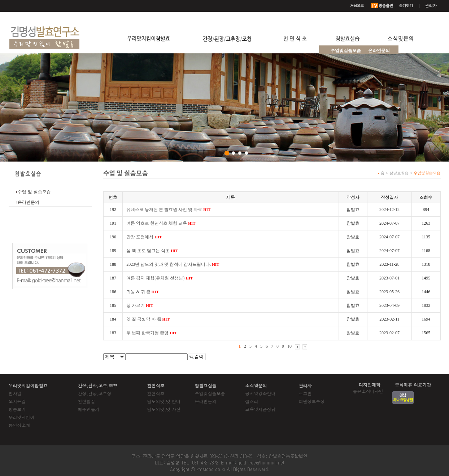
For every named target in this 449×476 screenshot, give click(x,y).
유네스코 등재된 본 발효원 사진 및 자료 (168, 210)
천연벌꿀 (87, 401)
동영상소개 (19, 425)
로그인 (305, 393)
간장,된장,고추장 (95, 393)
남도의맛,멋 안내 (164, 401)
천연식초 (156, 393)
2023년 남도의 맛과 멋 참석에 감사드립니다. (173, 264)
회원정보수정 (312, 401)
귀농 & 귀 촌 (143, 292)
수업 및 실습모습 (34, 192)
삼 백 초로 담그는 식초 (152, 251)
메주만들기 (89, 409)
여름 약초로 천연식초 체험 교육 (161, 223)
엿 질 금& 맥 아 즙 (148, 319)
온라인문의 (379, 50)
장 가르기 (140, 305)
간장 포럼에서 (144, 237)
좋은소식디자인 (368, 391)
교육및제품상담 (261, 409)
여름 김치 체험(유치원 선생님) (160, 278)
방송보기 (17, 409)
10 (289, 346)
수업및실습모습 (210, 393)
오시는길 (17, 401)
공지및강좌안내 (261, 393)
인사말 (15, 393)
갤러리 (252, 401)
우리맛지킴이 (22, 417)
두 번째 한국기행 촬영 (152, 333)
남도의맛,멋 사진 (164, 409)
